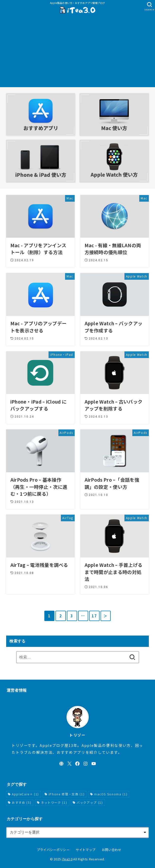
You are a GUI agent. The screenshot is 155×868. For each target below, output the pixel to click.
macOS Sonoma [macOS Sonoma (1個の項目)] (111, 794)
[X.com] (69, 764)
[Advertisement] (77, 53)
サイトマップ (86, 850)
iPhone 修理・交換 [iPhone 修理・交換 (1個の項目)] (67, 794)
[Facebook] (77, 764)
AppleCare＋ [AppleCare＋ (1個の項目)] (25, 794)
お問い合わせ (112, 850)
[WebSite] (61, 764)
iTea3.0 (67, 859)
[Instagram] (86, 764)
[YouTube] (94, 764)
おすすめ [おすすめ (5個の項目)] (22, 802)
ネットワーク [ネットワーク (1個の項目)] (54, 802)
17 (94, 616)
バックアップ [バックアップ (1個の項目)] (90, 802)
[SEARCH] (149, 6)
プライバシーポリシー (53, 850)
